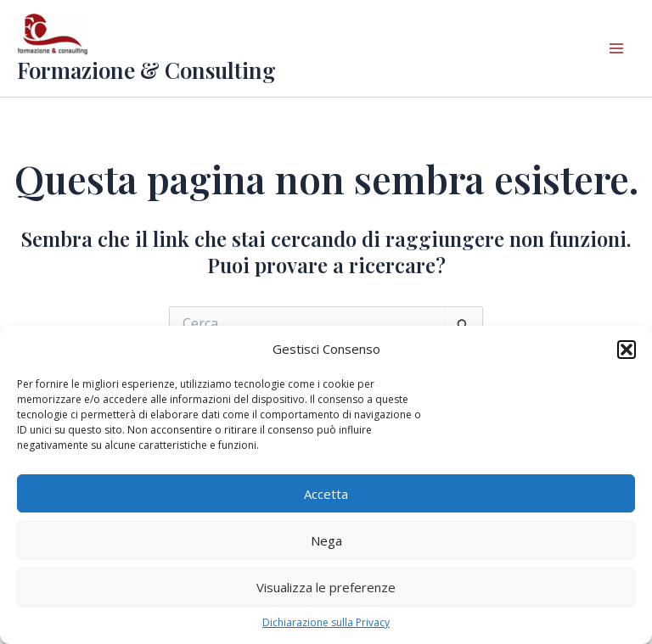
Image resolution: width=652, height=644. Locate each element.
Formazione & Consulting (146, 70)
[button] (627, 350)
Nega (326, 540)
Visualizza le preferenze (326, 587)
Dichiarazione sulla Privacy (326, 622)
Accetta (326, 494)
